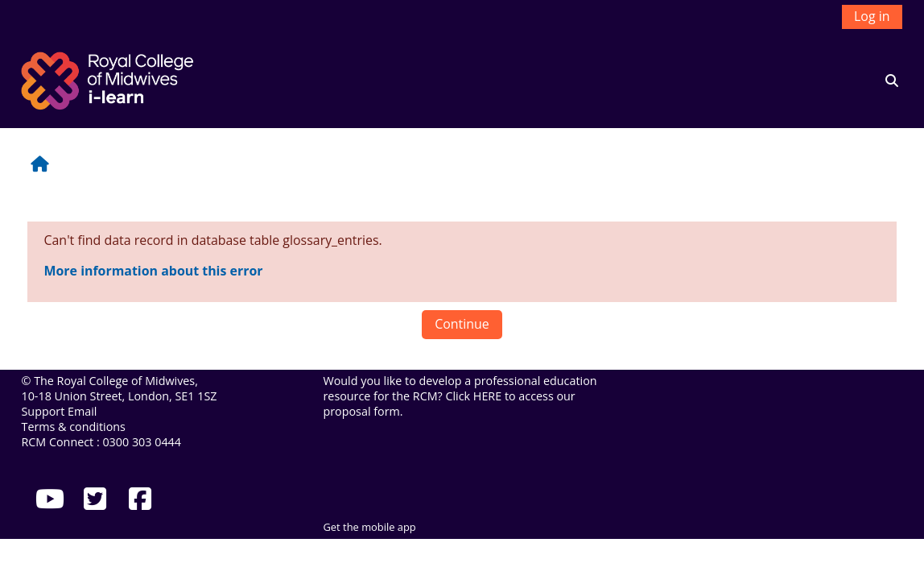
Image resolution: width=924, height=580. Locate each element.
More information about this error (153, 271)
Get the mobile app (369, 527)
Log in (872, 16)
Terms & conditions (73, 427)
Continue (462, 324)
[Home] (109, 79)
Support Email (59, 411)
